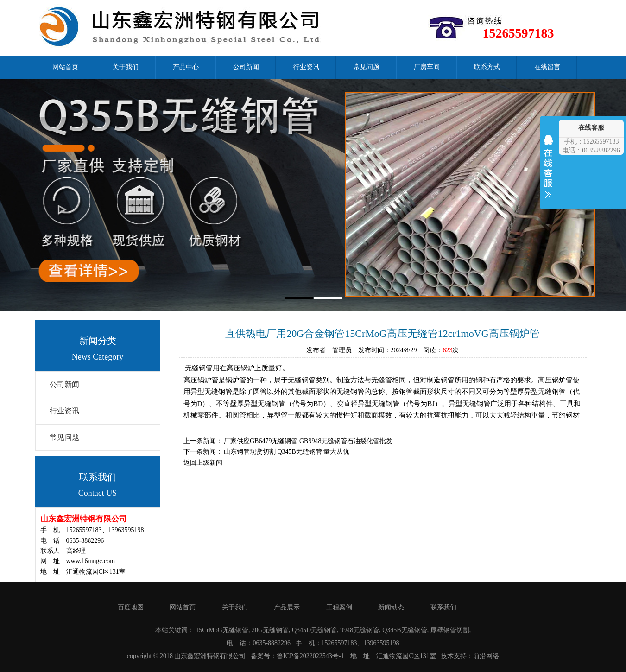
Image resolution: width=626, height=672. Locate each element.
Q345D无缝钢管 (314, 630)
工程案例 (339, 607)
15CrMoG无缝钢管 (222, 630)
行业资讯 (306, 67)
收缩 (548, 172)
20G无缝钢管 (270, 630)
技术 (447, 656)
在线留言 (547, 67)
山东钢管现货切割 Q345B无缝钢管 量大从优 (287, 452)
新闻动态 (391, 607)
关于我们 (126, 67)
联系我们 (443, 607)
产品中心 (186, 67)
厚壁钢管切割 (450, 630)
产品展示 (287, 607)
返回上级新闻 (203, 463)
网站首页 (65, 67)
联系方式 (487, 67)
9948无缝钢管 (360, 630)
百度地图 (131, 607)
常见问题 (367, 67)
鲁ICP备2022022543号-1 (310, 656)
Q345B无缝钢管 (405, 630)
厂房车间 (427, 67)
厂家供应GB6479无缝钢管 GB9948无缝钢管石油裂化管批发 (308, 441)
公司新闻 (246, 67)
